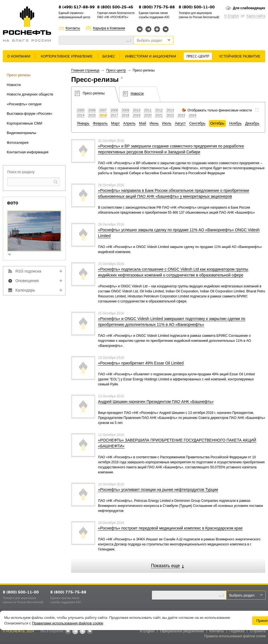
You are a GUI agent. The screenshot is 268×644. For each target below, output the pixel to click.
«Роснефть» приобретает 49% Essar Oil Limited (141, 363)
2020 (148, 115)
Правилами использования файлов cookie (68, 623)
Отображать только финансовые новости (220, 110)
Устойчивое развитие (240, 57)
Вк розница (166, 29)
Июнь (154, 123)
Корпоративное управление (67, 57)
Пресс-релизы (19, 75)
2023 (181, 115)
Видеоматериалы (21, 133)
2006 (92, 110)
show (12, 255)
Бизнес (109, 57)
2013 (170, 110)
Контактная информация (27, 152)
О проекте (258, 631)
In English (232, 16)
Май (143, 123)
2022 (170, 115)
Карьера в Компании (109, 28)
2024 (192, 115)
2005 (81, 110)
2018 (125, 115)
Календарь (25, 290)
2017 (114, 115)
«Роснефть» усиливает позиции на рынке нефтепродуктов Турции (158, 490)
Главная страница (85, 70)
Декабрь (252, 123)
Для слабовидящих (249, 8)
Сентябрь (197, 123)
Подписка (237, 631)
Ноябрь (235, 123)
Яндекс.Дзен (157, 29)
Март (115, 123)
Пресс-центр (198, 57)
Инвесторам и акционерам (151, 57)
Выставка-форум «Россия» (29, 114)
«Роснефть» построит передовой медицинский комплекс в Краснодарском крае (170, 528)
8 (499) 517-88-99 (77, 7)
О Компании (19, 57)
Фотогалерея (18, 143)
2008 (114, 110)
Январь (83, 123)
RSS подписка (28, 271)
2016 (103, 115)
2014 (81, 115)
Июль (167, 123)
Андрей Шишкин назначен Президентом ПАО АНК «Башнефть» (156, 402)
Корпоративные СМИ (24, 123)
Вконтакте (140, 29)
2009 (125, 110)
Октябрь (217, 123)
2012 (159, 110)
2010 (137, 110)
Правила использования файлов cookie (235, 636)
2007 (103, 110)
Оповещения (27, 281)
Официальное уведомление (182, 631)
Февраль (100, 123)
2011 (148, 110)
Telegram (148, 29)
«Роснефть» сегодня (24, 104)
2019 (137, 115)
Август (180, 123)
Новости (14, 85)
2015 (92, 115)
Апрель (129, 123)
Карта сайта (256, 16)
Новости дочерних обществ (30, 94)
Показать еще (165, 566)
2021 (159, 115)
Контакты (73, 28)
